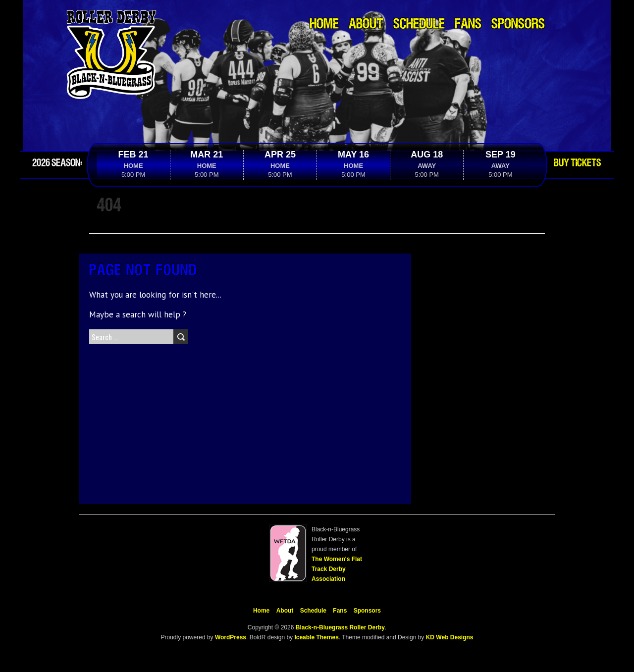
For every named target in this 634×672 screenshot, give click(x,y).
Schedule (419, 25)
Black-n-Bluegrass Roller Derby (340, 627)
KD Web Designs (450, 637)
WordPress (230, 637)
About (366, 25)
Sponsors (518, 25)
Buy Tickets (577, 163)
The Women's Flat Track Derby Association (337, 569)
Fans (468, 25)
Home (324, 25)
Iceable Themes (316, 637)
